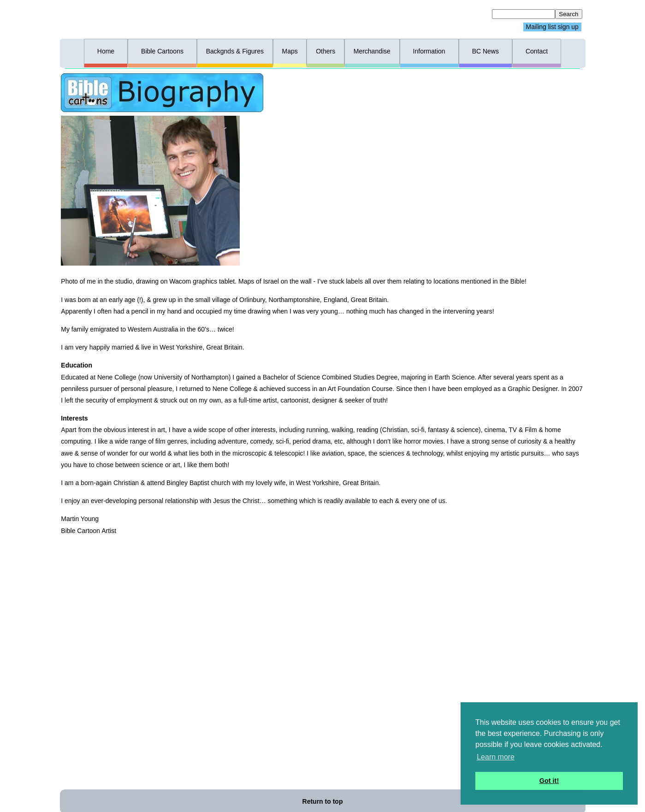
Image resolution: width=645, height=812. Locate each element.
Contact (537, 51)
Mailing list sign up (552, 27)
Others (325, 51)
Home (106, 51)
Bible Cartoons (162, 51)
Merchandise (372, 51)
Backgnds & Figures (235, 51)
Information (429, 51)
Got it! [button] (549, 781)
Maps (290, 51)
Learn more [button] (496, 757)
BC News (485, 51)
